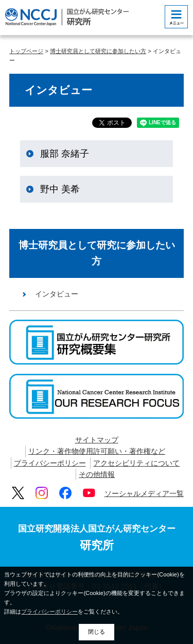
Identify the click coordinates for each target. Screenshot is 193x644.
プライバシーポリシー (50, 463)
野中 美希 (60, 189)
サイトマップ (97, 440)
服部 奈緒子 (65, 154)
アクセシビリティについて (136, 463)
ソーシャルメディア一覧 (144, 493)
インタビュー (57, 294)
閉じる (97, 632)
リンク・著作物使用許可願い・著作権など (97, 451)
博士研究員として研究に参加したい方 (98, 51)
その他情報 (97, 474)
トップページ (26, 51)
